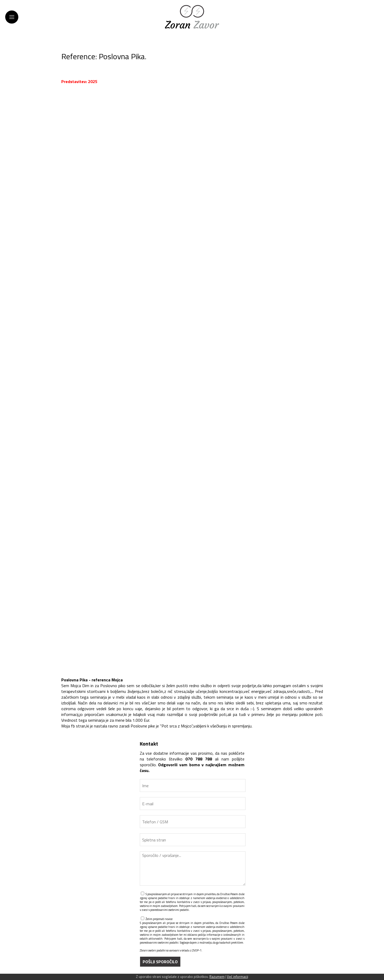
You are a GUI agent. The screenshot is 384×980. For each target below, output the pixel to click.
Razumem (217, 977)
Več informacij (238, 977)
